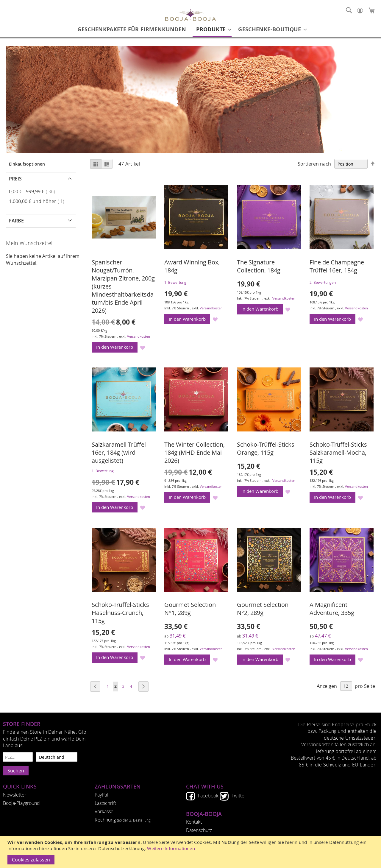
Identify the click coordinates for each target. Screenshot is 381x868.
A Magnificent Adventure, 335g (332, 609)
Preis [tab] (15, 179)
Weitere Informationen (171, 848)
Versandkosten (139, 336)
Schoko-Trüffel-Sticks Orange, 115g (266, 448)
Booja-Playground (21, 803)
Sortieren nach (314, 164)
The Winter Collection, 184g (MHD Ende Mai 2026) (195, 452)
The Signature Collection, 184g (259, 266)
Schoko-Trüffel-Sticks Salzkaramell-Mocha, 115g (338, 452)
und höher (38, 201)
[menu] (190, 30)
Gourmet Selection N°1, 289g (190, 609)
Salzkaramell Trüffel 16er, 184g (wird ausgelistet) (119, 452)
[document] (191, 852)
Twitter (239, 796)
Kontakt (194, 822)
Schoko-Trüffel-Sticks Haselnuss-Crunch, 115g (120, 613)
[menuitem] (132, 29)
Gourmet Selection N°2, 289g (263, 609)
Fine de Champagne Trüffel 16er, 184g (337, 266)
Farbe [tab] (16, 221)
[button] (143, 347)
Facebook (208, 796)
